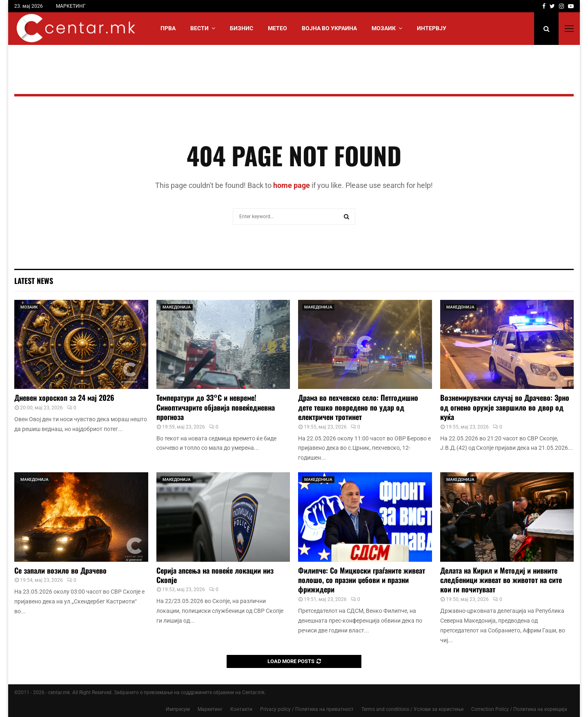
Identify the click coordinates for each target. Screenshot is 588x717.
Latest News (34, 281)
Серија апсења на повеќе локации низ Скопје (215, 575)
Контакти (241, 709)
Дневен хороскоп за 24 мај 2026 (64, 398)
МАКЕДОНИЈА (177, 307)
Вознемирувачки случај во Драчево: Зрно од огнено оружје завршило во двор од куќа (505, 407)
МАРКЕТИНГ (71, 6)
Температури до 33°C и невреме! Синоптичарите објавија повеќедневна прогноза (216, 407)
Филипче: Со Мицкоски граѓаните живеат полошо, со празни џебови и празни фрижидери (362, 580)
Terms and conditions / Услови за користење (412, 709)
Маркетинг (210, 709)
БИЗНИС (242, 28)
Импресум (178, 709)
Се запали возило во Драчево (60, 570)
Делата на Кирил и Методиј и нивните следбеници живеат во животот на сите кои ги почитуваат (501, 580)
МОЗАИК (384, 28)
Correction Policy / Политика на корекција (519, 709)
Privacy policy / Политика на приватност (307, 709)
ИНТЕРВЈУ (432, 28)
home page (292, 185)
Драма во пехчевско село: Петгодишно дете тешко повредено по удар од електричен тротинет (358, 407)
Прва (168, 28)
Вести (199, 28)
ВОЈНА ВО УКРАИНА (329, 28)
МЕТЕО (277, 28)
